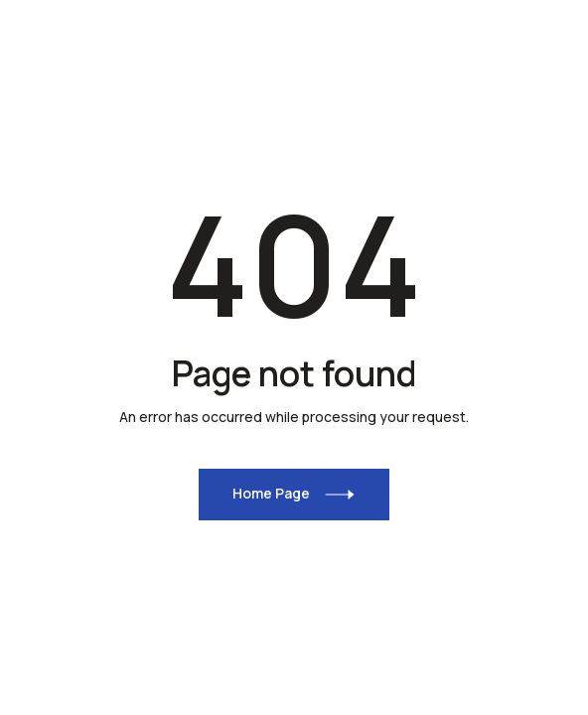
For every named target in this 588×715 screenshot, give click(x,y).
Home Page (271, 493)
